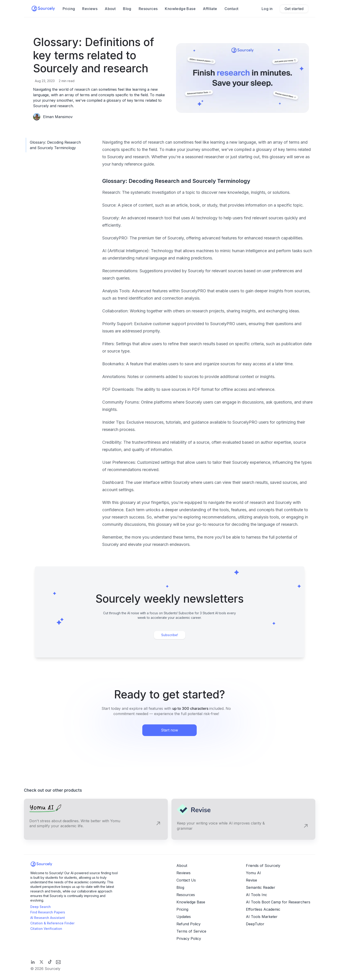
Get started (294, 9)
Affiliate (210, 9)
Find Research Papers (48, 912)
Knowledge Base (180, 9)
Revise (251, 880)
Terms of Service (191, 931)
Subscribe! (170, 635)
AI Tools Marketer (262, 917)
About (110, 9)
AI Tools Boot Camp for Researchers (278, 902)
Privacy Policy (189, 939)
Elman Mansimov (58, 117)
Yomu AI (253, 873)
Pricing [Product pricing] (69, 9)
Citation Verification (46, 929)
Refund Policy (189, 924)
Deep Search (41, 907)
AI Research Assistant (48, 918)
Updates (184, 917)
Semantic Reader (261, 887)
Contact (232, 9)
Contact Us (186, 880)
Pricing (182, 909)
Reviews (90, 9)
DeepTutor (255, 924)
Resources (148, 9)
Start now (169, 730)
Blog (127, 9)
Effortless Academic (263, 909)
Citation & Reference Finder (52, 923)
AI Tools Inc (256, 895)
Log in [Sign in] (267, 9)
